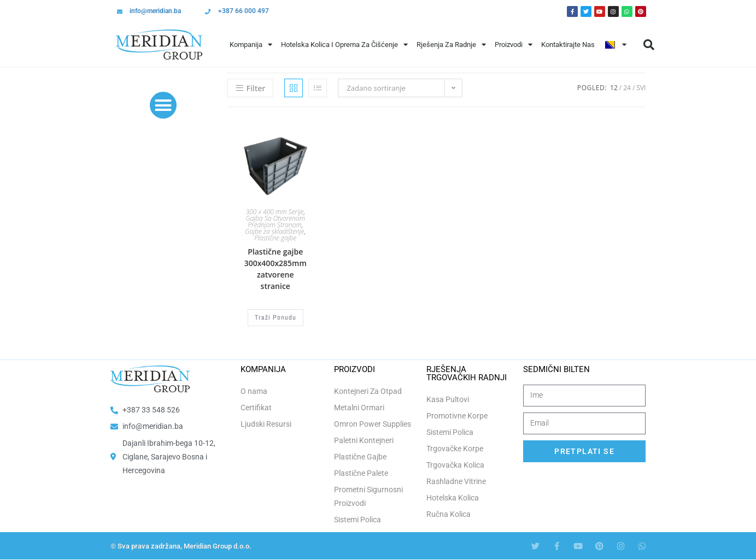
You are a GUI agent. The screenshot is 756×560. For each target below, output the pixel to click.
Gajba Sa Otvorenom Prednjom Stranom (275, 222)
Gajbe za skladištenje (274, 231)
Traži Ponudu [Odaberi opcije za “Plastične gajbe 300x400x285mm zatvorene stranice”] (276, 317)
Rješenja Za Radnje (451, 45)
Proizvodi (514, 45)
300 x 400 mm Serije (274, 212)
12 (614, 88)
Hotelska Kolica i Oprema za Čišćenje (344, 45)
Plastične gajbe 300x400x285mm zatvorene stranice (276, 269)
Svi (641, 88)
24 (627, 88)
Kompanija (251, 45)
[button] (649, 45)
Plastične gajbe (275, 238)
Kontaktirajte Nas (568, 45)
